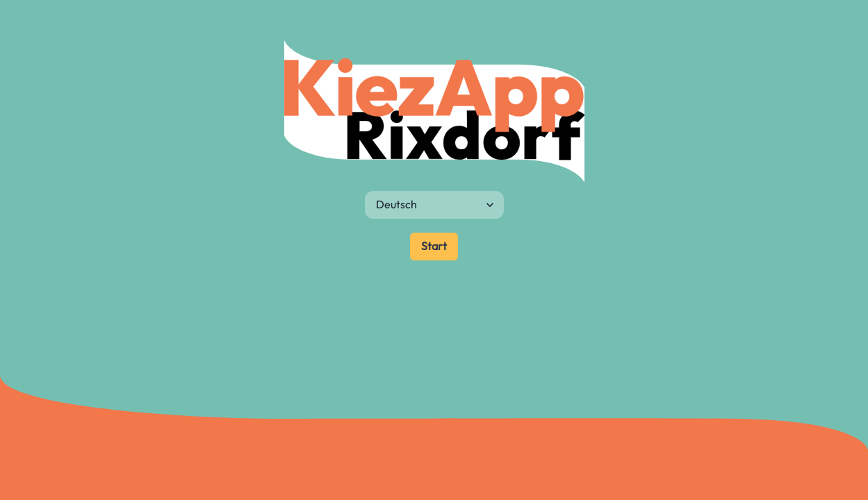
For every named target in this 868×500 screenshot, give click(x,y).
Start (434, 246)
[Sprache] (434, 205)
